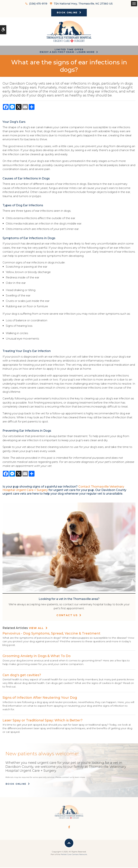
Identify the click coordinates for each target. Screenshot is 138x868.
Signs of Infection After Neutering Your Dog (40, 698)
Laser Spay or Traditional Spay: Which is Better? (42, 721)
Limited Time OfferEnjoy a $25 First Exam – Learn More (67, 51)
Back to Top (69, 844)
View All (36, 629)
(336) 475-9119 (38, 4)
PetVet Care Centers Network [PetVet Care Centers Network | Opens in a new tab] (74, 855)
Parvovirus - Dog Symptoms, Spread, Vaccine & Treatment (51, 634)
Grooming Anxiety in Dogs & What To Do (37, 657)
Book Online (67, 12)
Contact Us (67, 616)
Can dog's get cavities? (22, 676)
